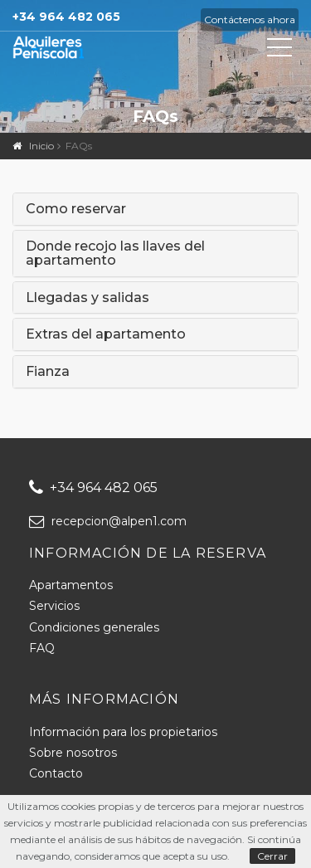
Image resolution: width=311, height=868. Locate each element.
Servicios (54, 606)
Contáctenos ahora (250, 20)
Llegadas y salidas (87, 298)
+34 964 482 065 (93, 488)
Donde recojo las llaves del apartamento (115, 254)
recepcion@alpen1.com (108, 521)
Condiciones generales (94, 627)
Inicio (41, 146)
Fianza (48, 372)
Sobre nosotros (73, 753)
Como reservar (76, 209)
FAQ (42, 648)
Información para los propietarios (123, 732)
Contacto (56, 773)
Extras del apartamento (106, 334)
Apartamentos (71, 585)
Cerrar (272, 856)
